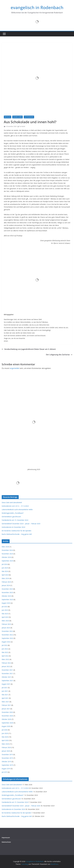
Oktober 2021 (6, 677)
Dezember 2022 (7, 631)
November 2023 (7, 592)
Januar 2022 (6, 666)
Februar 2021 (6, 705)
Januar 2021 (6, 709)
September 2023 (7, 599)
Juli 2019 (5, 772)
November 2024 (7, 554)
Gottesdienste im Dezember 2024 (13, 527)
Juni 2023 (5, 610)
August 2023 (6, 603)
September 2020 (7, 723)
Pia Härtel (22, 126)
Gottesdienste (29, 117)
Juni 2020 (5, 733)
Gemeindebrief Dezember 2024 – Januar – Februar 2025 (21, 524)
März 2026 (5, 547)
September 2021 (7, 681)
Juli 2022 (5, 645)
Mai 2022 (5, 652)
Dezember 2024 (7, 550)
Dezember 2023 (7, 589)
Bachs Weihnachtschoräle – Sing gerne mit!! (17, 534)
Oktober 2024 (6, 557)
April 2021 (5, 698)
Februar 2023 (6, 624)
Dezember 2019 (7, 754)
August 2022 (6, 642)
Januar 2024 (6, 585)
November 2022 (7, 635)
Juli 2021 (5, 688)
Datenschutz (6, 842)
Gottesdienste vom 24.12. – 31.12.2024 (15, 506)
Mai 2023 (5, 614)
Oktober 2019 (6, 762)
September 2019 (7, 765)
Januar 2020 (6, 751)
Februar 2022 (6, 663)
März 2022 (5, 659)
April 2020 (5, 740)
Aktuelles (8, 117)
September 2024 (7, 561)
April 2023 (5, 617)
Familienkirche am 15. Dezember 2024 (15, 520)
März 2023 (5, 621)
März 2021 (5, 702)
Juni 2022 (5, 649)
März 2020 (5, 744)
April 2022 (5, 656)
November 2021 (7, 673)
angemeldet (15, 368)
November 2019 (7, 758)
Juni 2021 (5, 691)
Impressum (6, 838)
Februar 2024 (6, 582)
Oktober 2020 (6, 719)
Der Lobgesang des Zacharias (59, 355)
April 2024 (5, 575)
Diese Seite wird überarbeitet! (12, 502)
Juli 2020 (5, 730)
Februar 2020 (6, 747)
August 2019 (6, 769)
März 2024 (5, 578)
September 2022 (7, 638)
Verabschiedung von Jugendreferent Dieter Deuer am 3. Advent (29, 349)
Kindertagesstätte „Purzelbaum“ (13, 513)
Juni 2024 (5, 568)
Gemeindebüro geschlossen (11, 517)
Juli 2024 (5, 564)
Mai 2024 (5, 571)
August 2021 (6, 684)
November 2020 (7, 716)
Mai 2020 (5, 737)
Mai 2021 (5, 695)
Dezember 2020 (7, 712)
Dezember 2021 (7, 670)
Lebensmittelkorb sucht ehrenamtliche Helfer (17, 510)
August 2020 (6, 726)
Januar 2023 (6, 628)
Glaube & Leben (17, 117)
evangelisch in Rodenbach (37, 7)
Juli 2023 (5, 607)
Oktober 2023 (6, 596)
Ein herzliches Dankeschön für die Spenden (16, 531)
